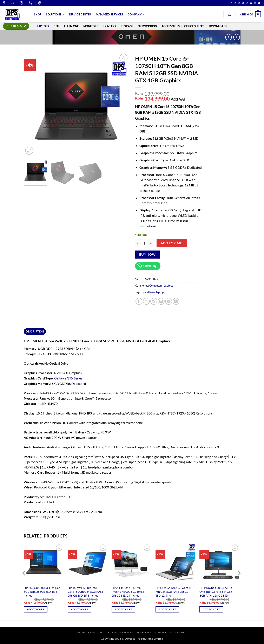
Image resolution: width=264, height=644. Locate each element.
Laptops (43, 26)
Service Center (80, 14)
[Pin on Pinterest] (169, 301)
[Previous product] (236, 37)
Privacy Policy (99, 632)
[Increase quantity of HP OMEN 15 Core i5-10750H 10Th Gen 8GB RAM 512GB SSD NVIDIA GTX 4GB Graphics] (151, 243)
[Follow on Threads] (247, 3)
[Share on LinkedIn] (176, 301)
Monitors (91, 26)
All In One (71, 26)
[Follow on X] (243, 3)
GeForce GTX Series (68, 378)
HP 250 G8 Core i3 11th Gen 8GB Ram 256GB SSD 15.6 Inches (42, 591)
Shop (38, 14)
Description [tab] (35, 331)
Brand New (148, 292)
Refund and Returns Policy (132, 632)
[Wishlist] (230, 14)
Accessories (171, 26)
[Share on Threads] (154, 301)
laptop (160, 292)
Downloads (218, 26)
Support (160, 632)
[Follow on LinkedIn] (255, 3)
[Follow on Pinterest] (251, 3)
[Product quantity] (144, 243)
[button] (250, 14)
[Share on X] (146, 301)
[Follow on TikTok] (239, 3)
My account (178, 632)
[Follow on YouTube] (259, 3)
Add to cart (172, 243)
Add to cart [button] (36, 609)
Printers (109, 26)
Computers (156, 286)
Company (136, 14)
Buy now (147, 254)
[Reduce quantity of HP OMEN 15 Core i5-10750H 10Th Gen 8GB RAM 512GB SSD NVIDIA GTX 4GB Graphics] (138, 243)
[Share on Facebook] (139, 301)
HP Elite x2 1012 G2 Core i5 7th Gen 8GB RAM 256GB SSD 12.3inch (173, 591)
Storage (127, 26)
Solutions (55, 14)
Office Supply (194, 26)
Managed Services (110, 14)
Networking (147, 26)
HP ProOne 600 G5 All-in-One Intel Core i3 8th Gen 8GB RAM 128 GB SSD (216, 591)
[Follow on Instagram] (235, 3)
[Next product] (228, 37)
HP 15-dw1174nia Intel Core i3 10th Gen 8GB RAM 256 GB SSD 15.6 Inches (85, 591)
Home (81, 632)
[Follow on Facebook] (231, 3)
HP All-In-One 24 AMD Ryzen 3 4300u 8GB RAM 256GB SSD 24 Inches (128, 591)
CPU (56, 26)
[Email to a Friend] (161, 301)
